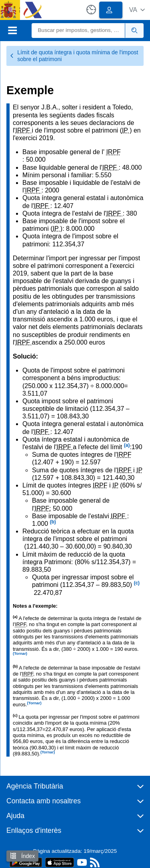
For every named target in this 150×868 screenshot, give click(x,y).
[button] (137, 10)
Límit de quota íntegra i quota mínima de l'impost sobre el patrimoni (74, 56)
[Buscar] (79, 31)
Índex (22, 856)
